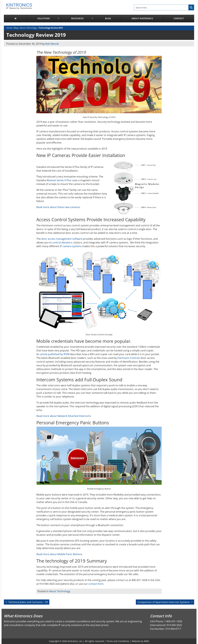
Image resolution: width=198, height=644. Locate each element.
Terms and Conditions (118, 641)
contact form (96, 584)
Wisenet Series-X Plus (59, 180)
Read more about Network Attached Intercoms (64, 416)
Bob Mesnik (52, 44)
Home (9, 28)
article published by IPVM (55, 354)
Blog (16, 28)
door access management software (62, 239)
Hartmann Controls (129, 358)
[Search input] (161, 7)
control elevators (62, 242)
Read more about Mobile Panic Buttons (59, 554)
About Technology (28, 28)
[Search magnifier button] (191, 7)
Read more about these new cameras (58, 207)
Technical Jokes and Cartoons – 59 (28, 602)
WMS (146, 641)
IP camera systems (71, 246)
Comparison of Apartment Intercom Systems (164, 602)
